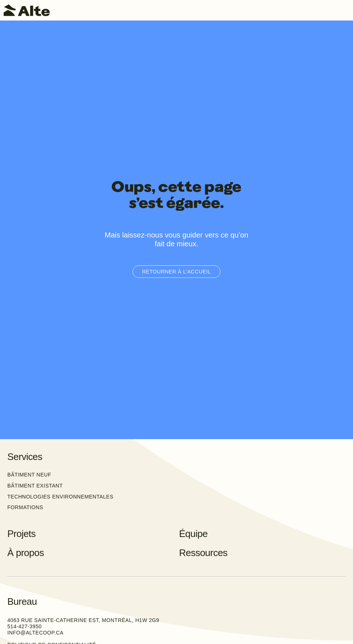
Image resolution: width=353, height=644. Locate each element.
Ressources (203, 553)
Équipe (193, 534)
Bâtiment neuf (29, 475)
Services (25, 457)
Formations (25, 507)
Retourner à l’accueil (176, 272)
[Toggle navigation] (344, 10)
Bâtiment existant (35, 486)
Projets (21, 534)
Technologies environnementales (60, 497)
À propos (26, 553)
